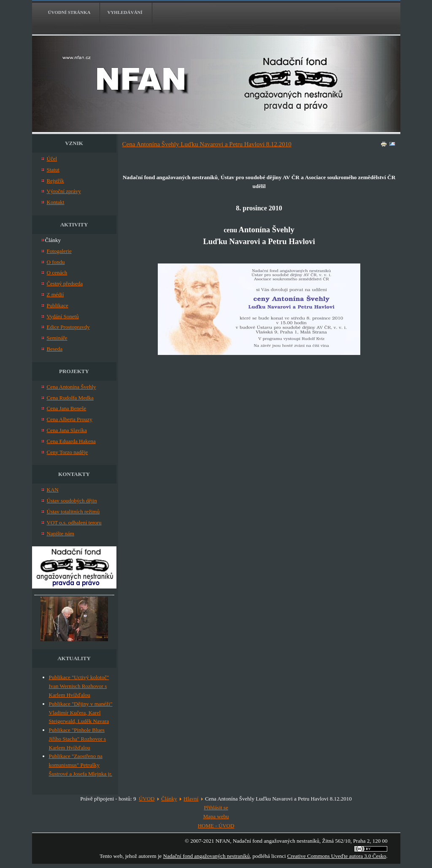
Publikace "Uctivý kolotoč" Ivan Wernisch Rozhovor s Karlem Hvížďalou (79, 686)
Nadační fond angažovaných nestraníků (207, 856)
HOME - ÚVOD (216, 826)
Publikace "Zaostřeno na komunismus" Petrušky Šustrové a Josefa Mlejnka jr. (81, 765)
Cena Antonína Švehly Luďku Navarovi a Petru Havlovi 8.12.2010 (207, 144)
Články (169, 799)
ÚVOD (147, 799)
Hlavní (191, 799)
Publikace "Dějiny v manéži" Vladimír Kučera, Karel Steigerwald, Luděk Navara (81, 713)
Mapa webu (216, 816)
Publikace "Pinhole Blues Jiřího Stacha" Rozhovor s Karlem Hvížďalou (78, 739)
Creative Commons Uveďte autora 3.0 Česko (337, 856)
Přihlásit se (216, 808)
